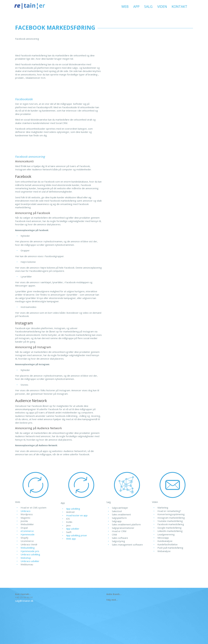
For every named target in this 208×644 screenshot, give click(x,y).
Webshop (26, 558)
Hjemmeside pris (30, 551)
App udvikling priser (77, 535)
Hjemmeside (28, 534)
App (136, 6)
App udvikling (73, 509)
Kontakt (179, 6)
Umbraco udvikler (30, 561)
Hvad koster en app (77, 515)
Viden (162, 6)
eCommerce (27, 531)
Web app (71, 539)
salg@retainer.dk (24, 601)
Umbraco (26, 511)
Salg (148, 6)
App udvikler (73, 529)
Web (125, 6)
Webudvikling (28, 548)
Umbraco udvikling (30, 554)
